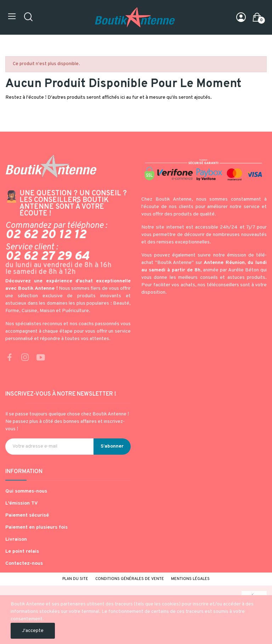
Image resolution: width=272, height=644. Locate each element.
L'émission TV (22, 503)
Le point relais (22, 551)
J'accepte (33, 631)
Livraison (16, 539)
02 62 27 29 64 (47, 257)
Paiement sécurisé (27, 515)
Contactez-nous (24, 563)
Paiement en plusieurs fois (36, 527)
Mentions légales (190, 579)
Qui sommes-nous (26, 491)
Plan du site (75, 579)
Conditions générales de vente (130, 579)
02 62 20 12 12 (46, 235)
